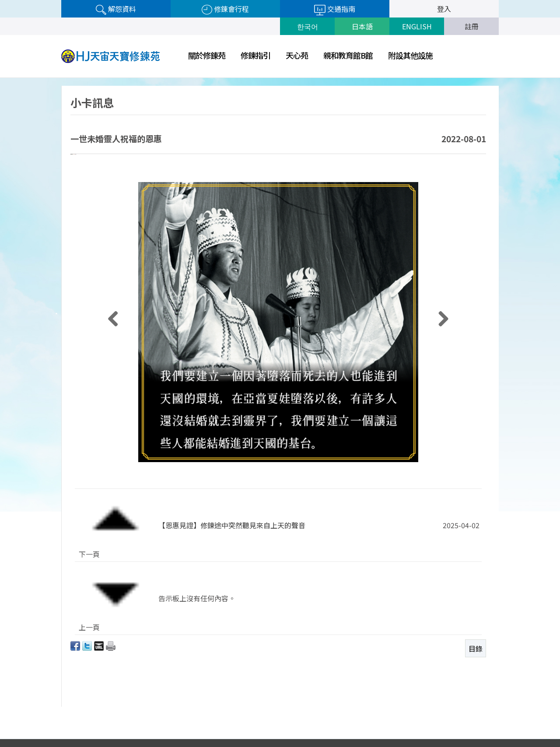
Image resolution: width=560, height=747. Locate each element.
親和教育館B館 (348, 55)
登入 (444, 9)
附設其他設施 (410, 55)
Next (496, 718)
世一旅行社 (452, 718)
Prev (408, 718)
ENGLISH (417, 26)
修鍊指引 (255, 55)
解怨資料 (116, 9)
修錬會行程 (225, 9)
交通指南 (335, 9)
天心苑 (297, 55)
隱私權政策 (362, 716)
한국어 (308, 26)
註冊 (472, 26)
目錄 (476, 598)
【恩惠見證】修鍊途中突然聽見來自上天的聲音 (232, 561)
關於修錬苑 (207, 55)
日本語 (362, 26)
